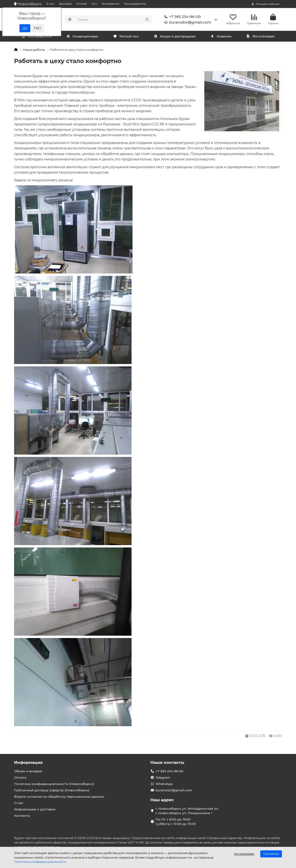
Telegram (163, 778)
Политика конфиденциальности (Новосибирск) (54, 784)
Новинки (221, 37)
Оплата (82, 4)
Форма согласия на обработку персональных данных (59, 797)
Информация (28, 763)
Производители (135, 4)
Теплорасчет (111, 4)
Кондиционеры (38, 37)
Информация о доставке (35, 809)
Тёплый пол (126, 37)
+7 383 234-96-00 (182, 17)
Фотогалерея (260, 37)
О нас (50, 4)
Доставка (65, 4)
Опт (94, 4)
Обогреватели (83, 37)
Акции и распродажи (175, 37)
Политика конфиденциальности (40, 862)
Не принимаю (244, 854)
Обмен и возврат (28, 771)
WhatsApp (164, 784)
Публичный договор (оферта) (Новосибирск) (52, 790)
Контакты (22, 816)
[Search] (114, 20)
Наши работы (34, 50)
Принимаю (271, 854)
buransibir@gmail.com (187, 23)
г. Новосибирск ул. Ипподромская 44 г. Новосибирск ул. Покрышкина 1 (187, 811)
